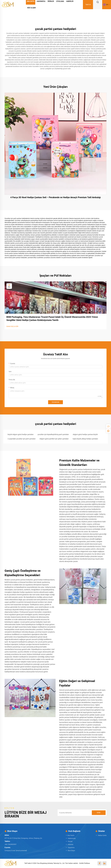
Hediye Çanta (102, 835)
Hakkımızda (72, 838)
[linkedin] (104, 863)
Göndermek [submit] (56, 402)
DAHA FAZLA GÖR (12, 326)
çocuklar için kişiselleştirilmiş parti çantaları (53, 434)
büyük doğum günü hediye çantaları (21, 434)
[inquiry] (108, 426)
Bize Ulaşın (31, 8)
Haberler (71, 844)
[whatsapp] (108, 431)
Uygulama (71, 848)
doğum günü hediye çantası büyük (85, 434)
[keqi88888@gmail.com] (21, 851)
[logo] (8, 4)
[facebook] (100, 863)
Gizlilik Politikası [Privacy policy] (85, 863)
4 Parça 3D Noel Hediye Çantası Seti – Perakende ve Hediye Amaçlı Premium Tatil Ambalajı (56, 197)
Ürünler (70, 841)
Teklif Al (88, 5)
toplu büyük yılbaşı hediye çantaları (85, 439)
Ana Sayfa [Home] (71, 835)
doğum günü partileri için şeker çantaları (54, 439)
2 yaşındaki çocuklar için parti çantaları (22, 439)
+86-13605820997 (11, 844)
